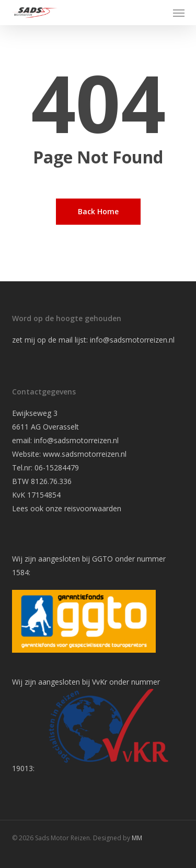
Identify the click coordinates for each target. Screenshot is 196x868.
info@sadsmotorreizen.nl (133, 340)
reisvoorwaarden (93, 508)
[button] (179, 13)
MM (137, 838)
